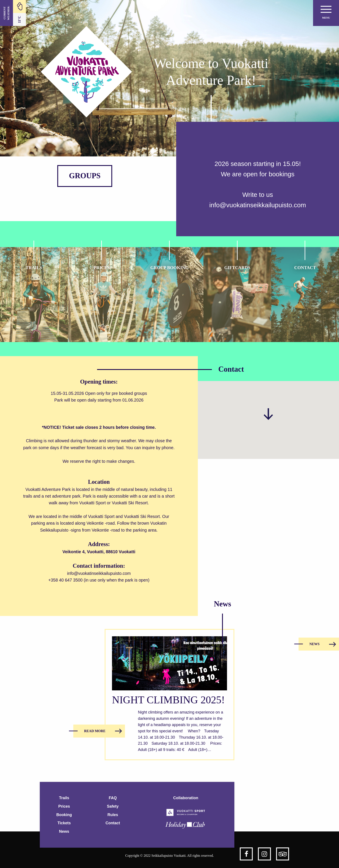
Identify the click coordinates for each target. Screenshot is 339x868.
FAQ (113, 798)
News (64, 831)
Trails (64, 798)
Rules (113, 815)
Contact (113, 823)
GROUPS (85, 176)
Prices (64, 806)
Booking (64, 815)
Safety (113, 806)
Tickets (64, 823)
